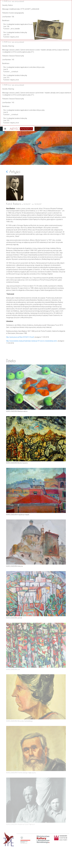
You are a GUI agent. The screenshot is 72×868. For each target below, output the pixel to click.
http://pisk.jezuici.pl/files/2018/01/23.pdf (20, 337)
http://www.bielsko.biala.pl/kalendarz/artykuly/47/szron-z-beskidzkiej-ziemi (32, 341)
